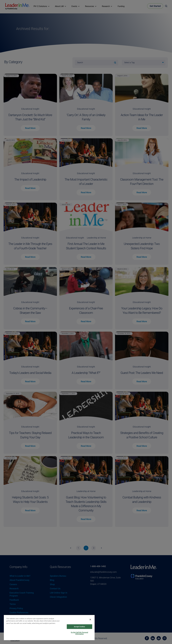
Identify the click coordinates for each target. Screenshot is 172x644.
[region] (49, 627)
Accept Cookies (79, 627)
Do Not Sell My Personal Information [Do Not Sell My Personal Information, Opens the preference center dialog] (80, 633)
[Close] (90, 620)
